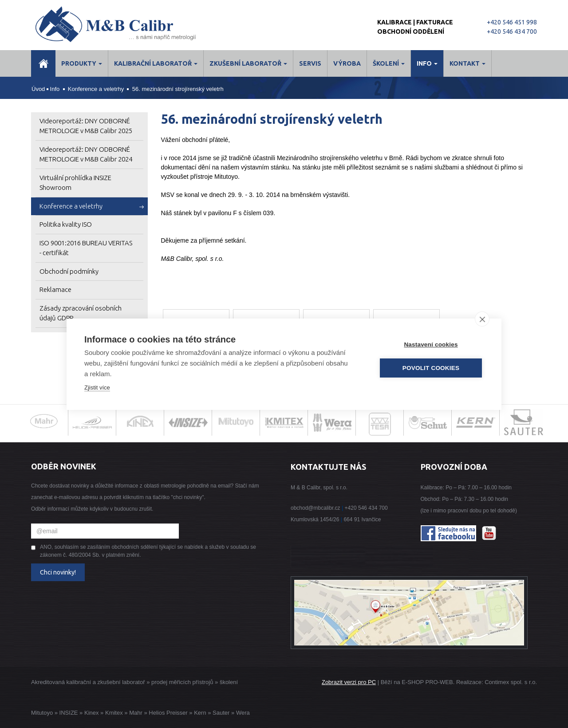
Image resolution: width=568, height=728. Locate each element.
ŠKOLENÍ (389, 63)
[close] (482, 319)
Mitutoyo (42, 713)
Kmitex (114, 713)
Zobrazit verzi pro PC (349, 682)
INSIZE (68, 713)
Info (427, 63)
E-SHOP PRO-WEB (427, 682)
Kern (200, 713)
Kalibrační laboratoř (156, 63)
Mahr (136, 713)
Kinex (92, 713)
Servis (310, 63)
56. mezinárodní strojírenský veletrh (178, 89)
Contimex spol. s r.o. (511, 682)
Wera (243, 713)
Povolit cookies (431, 368)
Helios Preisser (168, 713)
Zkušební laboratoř (248, 63)
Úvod (38, 89)
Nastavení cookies (431, 344)
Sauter (221, 713)
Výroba (347, 63)
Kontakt (467, 63)
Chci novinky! (58, 572)
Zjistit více (97, 388)
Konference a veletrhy (96, 89)
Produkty (82, 63)
